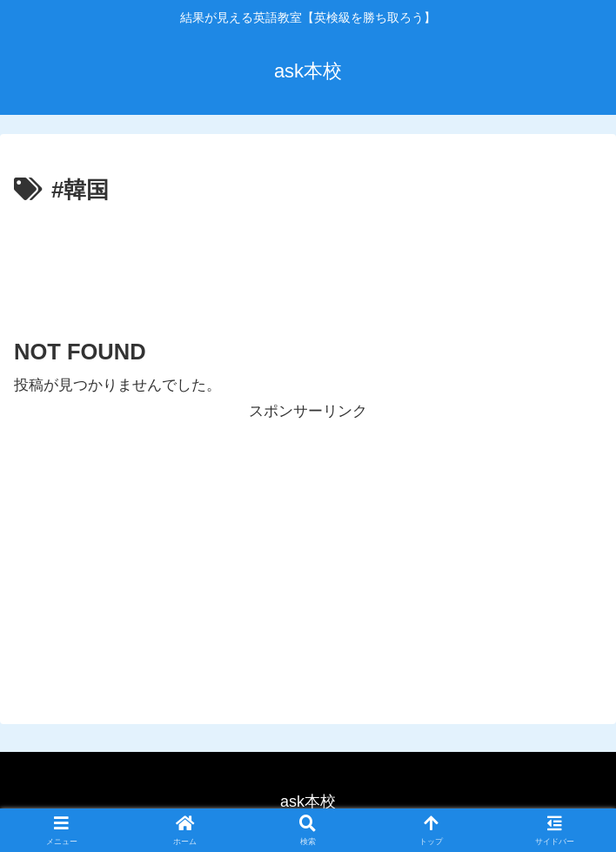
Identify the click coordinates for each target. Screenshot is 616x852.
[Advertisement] (308, 262)
